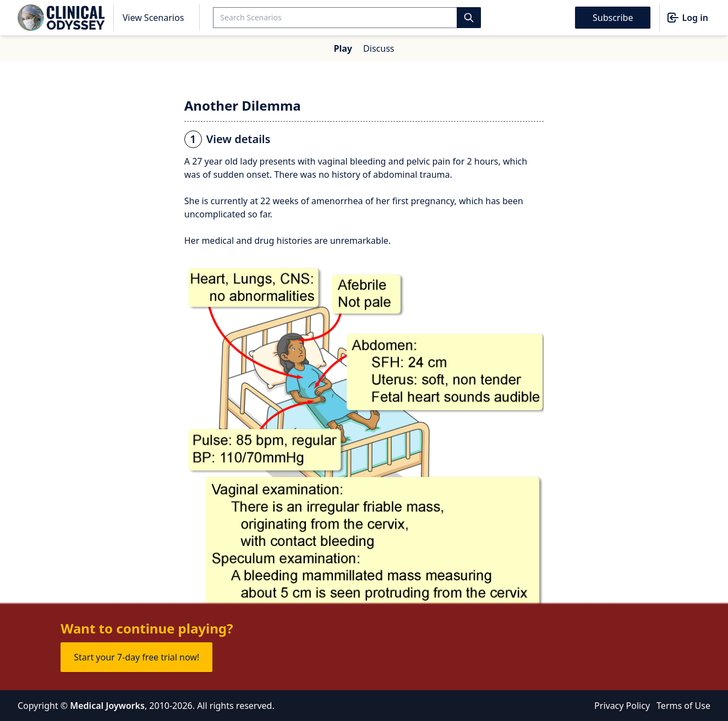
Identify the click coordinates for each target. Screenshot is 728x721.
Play (343, 48)
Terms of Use (683, 706)
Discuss (379, 48)
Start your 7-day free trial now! (136, 657)
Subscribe (613, 18)
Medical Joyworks (107, 706)
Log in (687, 18)
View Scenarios (154, 18)
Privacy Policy (622, 706)
